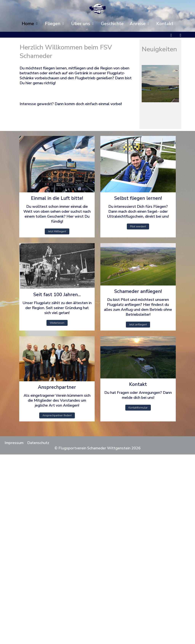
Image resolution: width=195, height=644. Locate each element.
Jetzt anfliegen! (138, 325)
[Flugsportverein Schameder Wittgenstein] (97, 9)
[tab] (152, 94)
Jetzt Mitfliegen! (57, 231)
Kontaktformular (138, 408)
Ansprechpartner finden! (57, 415)
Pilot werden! (138, 226)
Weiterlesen (57, 323)
